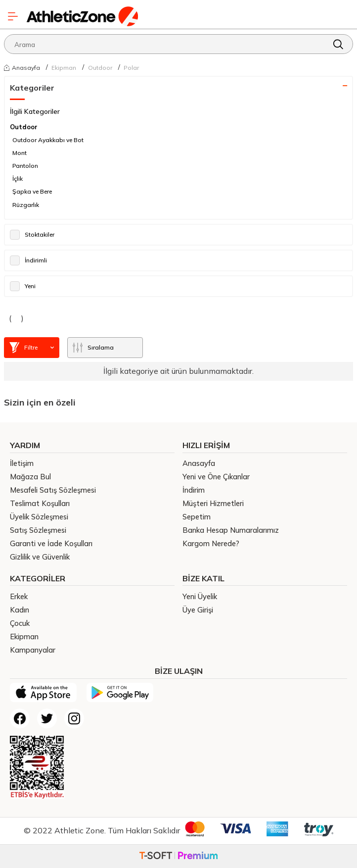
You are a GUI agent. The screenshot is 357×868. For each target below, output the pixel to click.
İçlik (18, 179)
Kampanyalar (33, 650)
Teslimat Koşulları (40, 503)
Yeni (23, 286)
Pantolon (25, 166)
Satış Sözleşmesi (38, 530)
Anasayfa (22, 67)
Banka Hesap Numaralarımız (231, 530)
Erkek (19, 596)
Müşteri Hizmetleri (213, 503)
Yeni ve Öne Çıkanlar (216, 477)
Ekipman (64, 68)
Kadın (20, 610)
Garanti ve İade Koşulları (51, 543)
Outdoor (100, 68)
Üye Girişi (198, 610)
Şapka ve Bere (32, 191)
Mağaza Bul (30, 477)
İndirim (194, 490)
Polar (131, 68)
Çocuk (20, 623)
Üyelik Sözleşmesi (39, 517)
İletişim (22, 463)
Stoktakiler (32, 235)
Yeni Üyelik (200, 596)
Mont (20, 153)
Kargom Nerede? (211, 543)
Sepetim (197, 517)
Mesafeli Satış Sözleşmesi (53, 490)
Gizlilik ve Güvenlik (40, 557)
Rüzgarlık (26, 205)
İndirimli (28, 260)
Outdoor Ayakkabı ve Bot (48, 140)
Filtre (32, 348)
